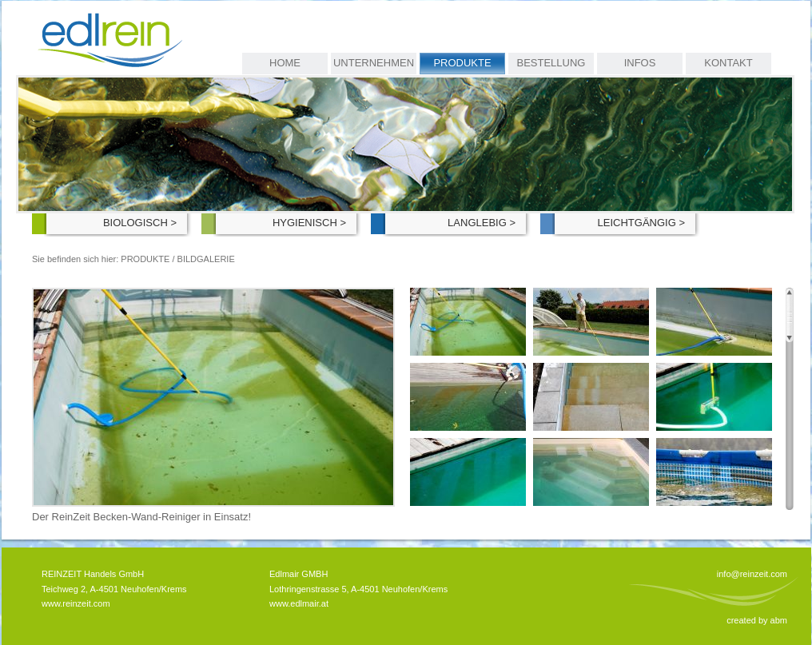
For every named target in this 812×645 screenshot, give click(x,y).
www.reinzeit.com (76, 603)
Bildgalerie (206, 259)
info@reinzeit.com (752, 574)
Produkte (145, 259)
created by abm (757, 620)
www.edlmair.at (299, 603)
